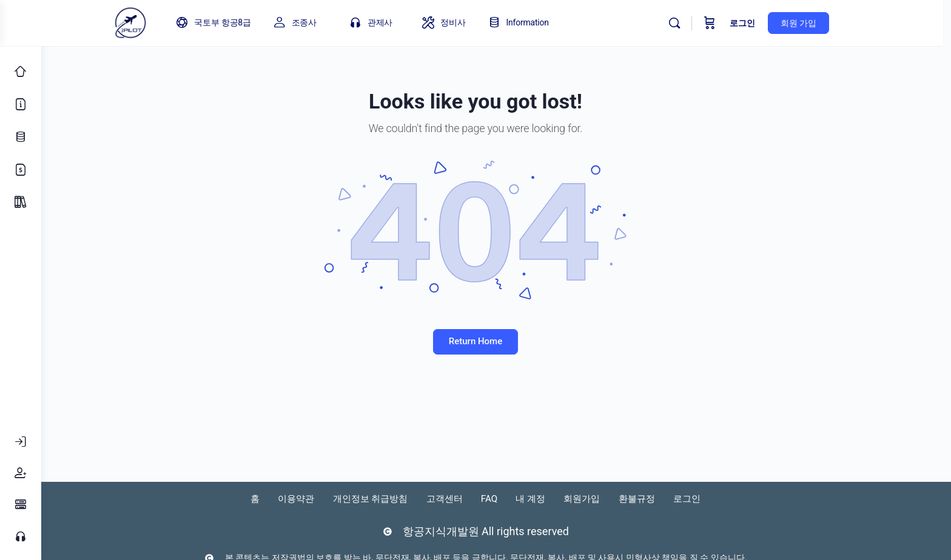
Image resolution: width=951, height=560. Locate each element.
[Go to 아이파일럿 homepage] (155, 22)
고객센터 (459, 498)
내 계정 (559, 498)
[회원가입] (21, 473)
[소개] (21, 104)
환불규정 (682, 498)
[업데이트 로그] (21, 137)
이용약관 (291, 498)
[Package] (21, 202)
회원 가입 (823, 23)
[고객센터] (21, 536)
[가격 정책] (21, 170)
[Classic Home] (21, 72)
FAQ (511, 498)
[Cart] (734, 23)
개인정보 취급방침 (375, 498)
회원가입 (619, 498)
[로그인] (21, 442)
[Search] (699, 23)
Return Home (496, 341)
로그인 (767, 23)
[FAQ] (21, 505)
